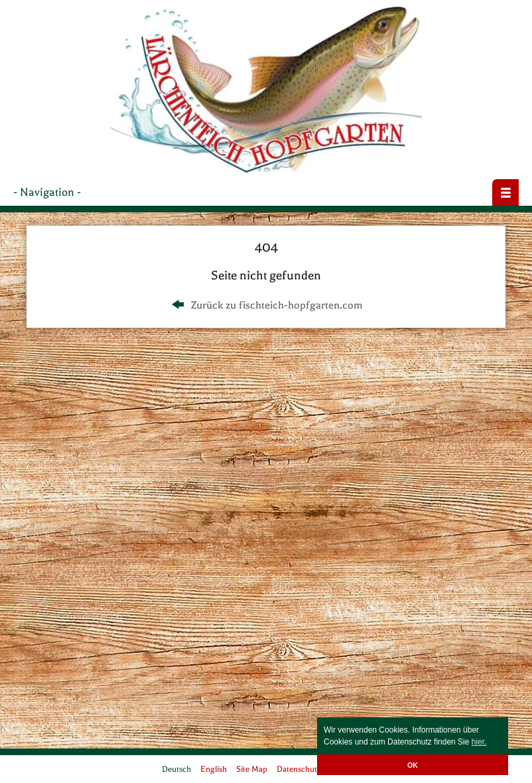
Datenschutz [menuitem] (299, 769)
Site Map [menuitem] (252, 769)
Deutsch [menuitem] (176, 769)
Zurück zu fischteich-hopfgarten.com (266, 305)
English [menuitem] (214, 769)
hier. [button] (479, 742)
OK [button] (413, 765)
